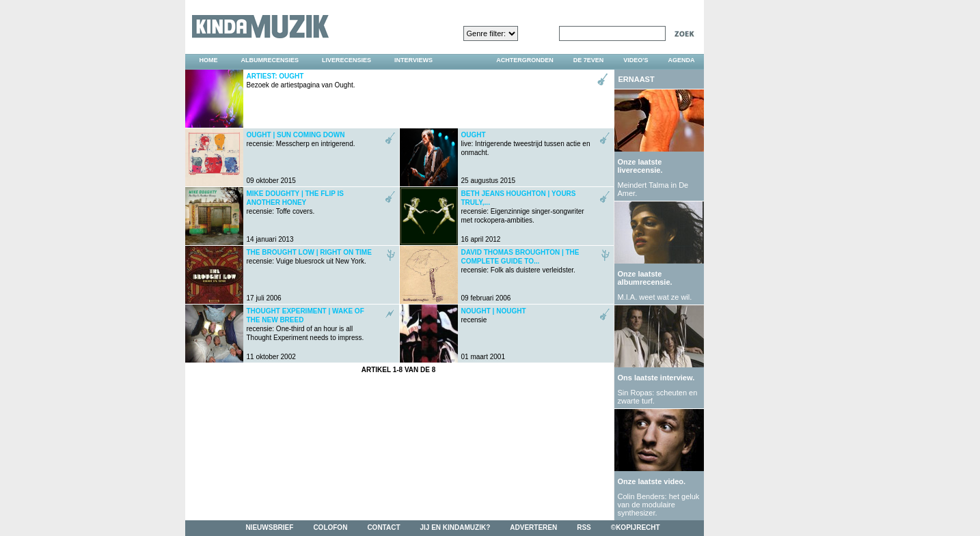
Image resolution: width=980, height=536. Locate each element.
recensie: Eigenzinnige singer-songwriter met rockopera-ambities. (523, 207)
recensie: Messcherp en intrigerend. (301, 139)
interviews (413, 60)
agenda (681, 60)
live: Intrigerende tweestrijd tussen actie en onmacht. (526, 144)
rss (584, 527)
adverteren (533, 527)
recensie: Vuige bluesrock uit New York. (309, 257)
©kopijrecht (636, 527)
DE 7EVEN (589, 60)
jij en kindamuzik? (455, 527)
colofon (330, 527)
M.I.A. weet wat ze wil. (655, 297)
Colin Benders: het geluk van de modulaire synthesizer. (659, 505)
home (209, 60)
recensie (494, 315)
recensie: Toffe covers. (295, 202)
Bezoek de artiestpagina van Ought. (301, 81)
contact (383, 527)
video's (636, 60)
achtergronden (525, 60)
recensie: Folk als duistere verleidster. (520, 261)
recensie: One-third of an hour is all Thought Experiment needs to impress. (305, 324)
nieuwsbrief (269, 527)
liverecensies (346, 60)
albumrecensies (270, 60)
